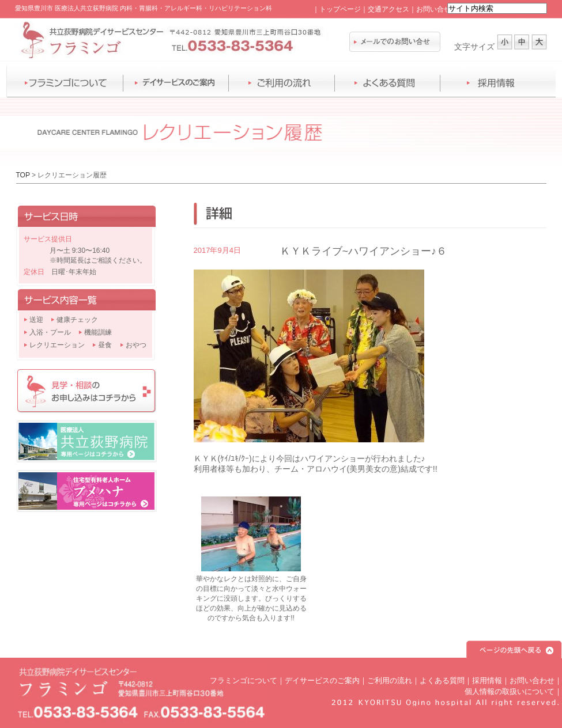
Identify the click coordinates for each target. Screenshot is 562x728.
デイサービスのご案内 (322, 680)
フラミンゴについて (244, 680)
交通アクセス (389, 9)
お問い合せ (433, 9)
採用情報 (487, 680)
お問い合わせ (532, 680)
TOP (23, 175)
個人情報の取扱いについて (510, 691)
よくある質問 (442, 680)
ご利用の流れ (390, 680)
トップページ (340, 9)
